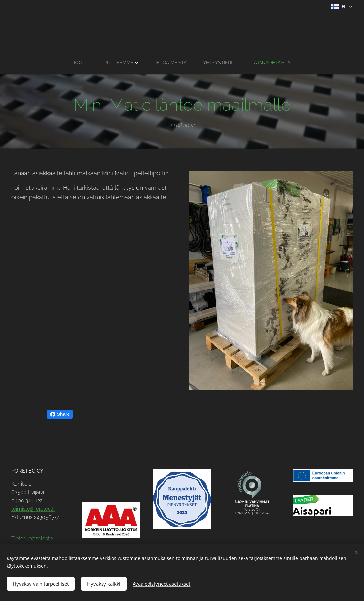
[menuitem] (78, 63)
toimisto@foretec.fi (33, 509)
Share (60, 414)
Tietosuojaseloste (32, 539)
